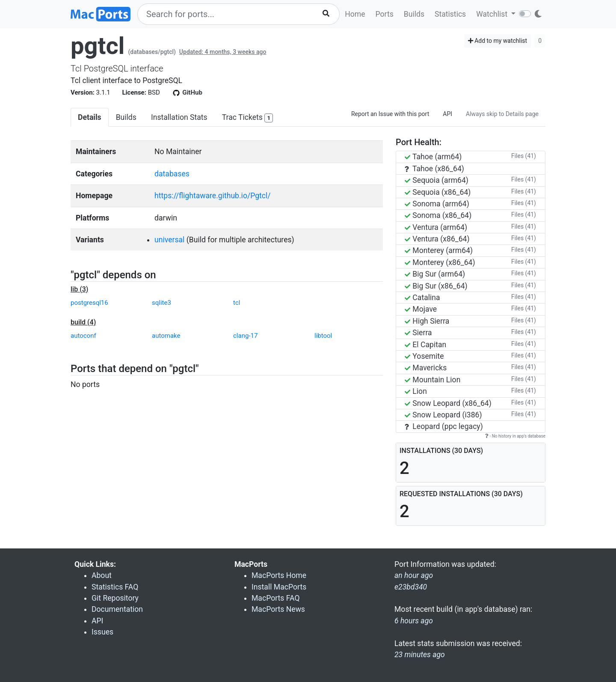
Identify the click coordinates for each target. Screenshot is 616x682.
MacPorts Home (279, 575)
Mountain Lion (432, 380)
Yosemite (424, 356)
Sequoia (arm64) (437, 180)
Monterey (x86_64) (440, 262)
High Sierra (427, 321)
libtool (323, 336)
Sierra (418, 333)
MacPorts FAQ (276, 598)
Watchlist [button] (493, 14)
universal (169, 240)
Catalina (422, 298)
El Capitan (425, 345)
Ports (385, 14)
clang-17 (245, 336)
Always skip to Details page (502, 114)
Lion (416, 391)
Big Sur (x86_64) (436, 286)
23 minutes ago (420, 655)
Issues (102, 632)
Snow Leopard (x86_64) (448, 403)
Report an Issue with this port (390, 114)
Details (90, 117)
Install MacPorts (279, 587)
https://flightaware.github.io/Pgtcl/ (213, 196)
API (447, 114)
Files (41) (524, 156)
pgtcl (98, 46)
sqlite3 (161, 303)
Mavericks (426, 368)
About (102, 575)
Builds (414, 14)
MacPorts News (278, 609)
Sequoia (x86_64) (438, 192)
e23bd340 (411, 587)
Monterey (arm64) (439, 250)
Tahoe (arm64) (433, 157)
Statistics (450, 14)
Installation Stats (179, 117)
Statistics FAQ (115, 587)
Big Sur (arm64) (435, 274)
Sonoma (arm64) (437, 204)
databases (172, 174)
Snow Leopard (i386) (443, 415)
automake (166, 336)
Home (355, 14)
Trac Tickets (248, 118)
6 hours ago (414, 621)
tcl (237, 303)
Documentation (117, 609)
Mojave (421, 309)
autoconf (83, 336)
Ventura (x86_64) (437, 239)
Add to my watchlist (498, 41)
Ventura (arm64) (436, 227)
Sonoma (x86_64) (438, 215)
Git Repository (115, 598)
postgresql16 (89, 303)
